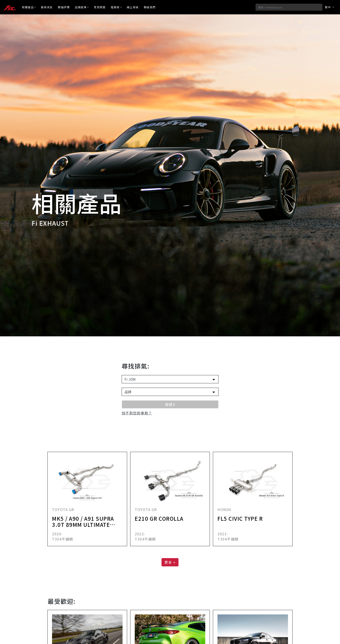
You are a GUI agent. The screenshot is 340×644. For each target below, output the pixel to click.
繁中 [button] (328, 7)
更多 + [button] (170, 562)
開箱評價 (64, 7)
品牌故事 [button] (81, 7)
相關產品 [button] (28, 7)
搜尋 (170, 404)
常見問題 (100, 7)
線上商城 (133, 7)
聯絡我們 (150, 7)
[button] (137, 413)
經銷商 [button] (115, 7)
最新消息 (47, 7)
